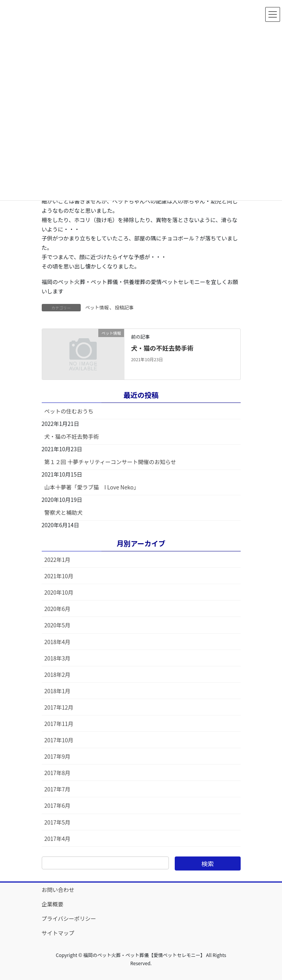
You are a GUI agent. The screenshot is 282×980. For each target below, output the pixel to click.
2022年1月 (58, 560)
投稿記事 (124, 307)
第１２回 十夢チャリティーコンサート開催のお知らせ (110, 462)
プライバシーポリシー (69, 918)
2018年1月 (58, 691)
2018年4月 (58, 642)
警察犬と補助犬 (64, 512)
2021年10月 (59, 576)
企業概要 (53, 904)
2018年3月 (58, 658)
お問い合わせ (58, 890)
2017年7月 (58, 789)
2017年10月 (59, 740)
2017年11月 (59, 724)
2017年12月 (59, 707)
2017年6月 (58, 805)
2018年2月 (58, 675)
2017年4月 (58, 839)
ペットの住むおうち (69, 411)
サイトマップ (58, 933)
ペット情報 (97, 307)
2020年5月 (58, 625)
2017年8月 (58, 773)
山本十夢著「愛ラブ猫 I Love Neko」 (92, 487)
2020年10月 (59, 592)
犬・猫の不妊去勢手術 (162, 348)
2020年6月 (58, 609)
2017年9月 (58, 756)
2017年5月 (58, 822)
